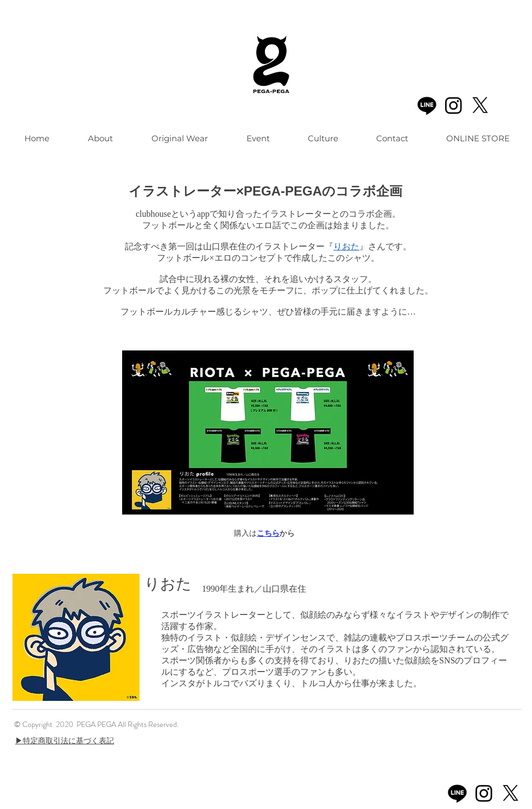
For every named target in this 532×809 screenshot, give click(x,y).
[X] (480, 105)
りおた (346, 246)
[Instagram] (454, 105)
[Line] (427, 105)
